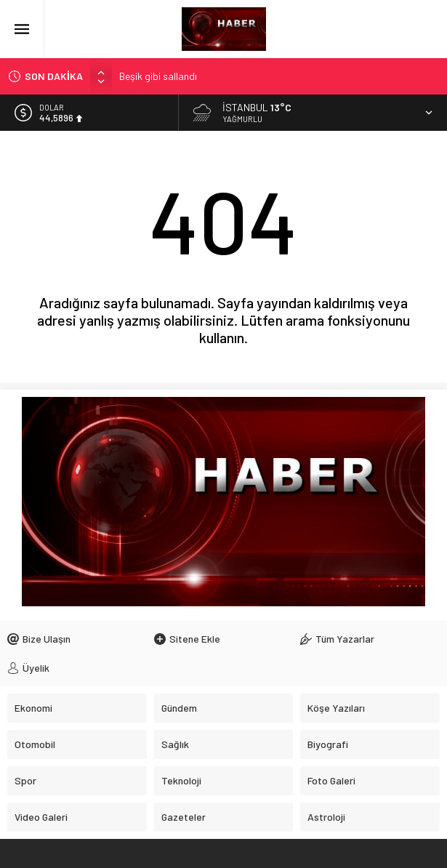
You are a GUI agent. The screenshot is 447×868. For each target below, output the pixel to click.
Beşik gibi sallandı (158, 76)
